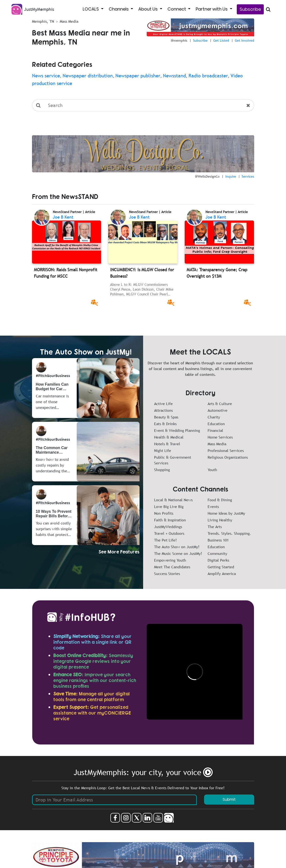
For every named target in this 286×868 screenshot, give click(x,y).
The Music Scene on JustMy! (178, 553)
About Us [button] (148, 9)
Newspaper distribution (88, 76)
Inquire (231, 176)
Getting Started (221, 567)
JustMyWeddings (168, 527)
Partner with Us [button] (212, 9)
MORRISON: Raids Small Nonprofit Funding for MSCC (66, 273)
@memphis (179, 40)
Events (213, 507)
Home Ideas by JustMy (226, 513)
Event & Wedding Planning (177, 430)
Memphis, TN (43, 21)
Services (248, 176)
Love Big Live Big (169, 507)
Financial (215, 430)
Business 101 (218, 540)
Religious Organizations (228, 457)
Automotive (218, 410)
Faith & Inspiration (170, 520)
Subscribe (250, 9)
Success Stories (167, 574)
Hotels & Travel (167, 444)
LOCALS (91, 9)
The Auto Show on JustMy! (177, 547)
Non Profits (164, 513)
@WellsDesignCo (207, 176)
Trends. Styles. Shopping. (229, 533)
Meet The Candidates (172, 567)
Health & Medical (169, 437)
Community (217, 553)
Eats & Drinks (165, 424)
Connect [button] (177, 9)
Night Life (163, 451)
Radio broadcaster (208, 76)
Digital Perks (218, 560)
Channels (119, 9)
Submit (229, 799)
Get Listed (221, 40)
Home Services (220, 437)
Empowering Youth (170, 560)
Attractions (163, 410)
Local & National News (173, 500)
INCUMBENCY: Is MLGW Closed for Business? (142, 273)
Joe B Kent (63, 217)
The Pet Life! (165, 540)
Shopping (162, 470)
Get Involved (245, 40)
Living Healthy (220, 520)
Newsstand (174, 76)
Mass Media (217, 444)
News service (46, 76)
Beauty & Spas (166, 417)
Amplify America (222, 574)
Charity (214, 417)
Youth (212, 470)
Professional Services (226, 451)
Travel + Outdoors (169, 533)
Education (216, 424)
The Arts (215, 527)
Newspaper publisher (138, 76)
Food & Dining (220, 500)
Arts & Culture (220, 404)
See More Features (119, 552)
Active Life (163, 404)
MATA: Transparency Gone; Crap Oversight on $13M (217, 273)
